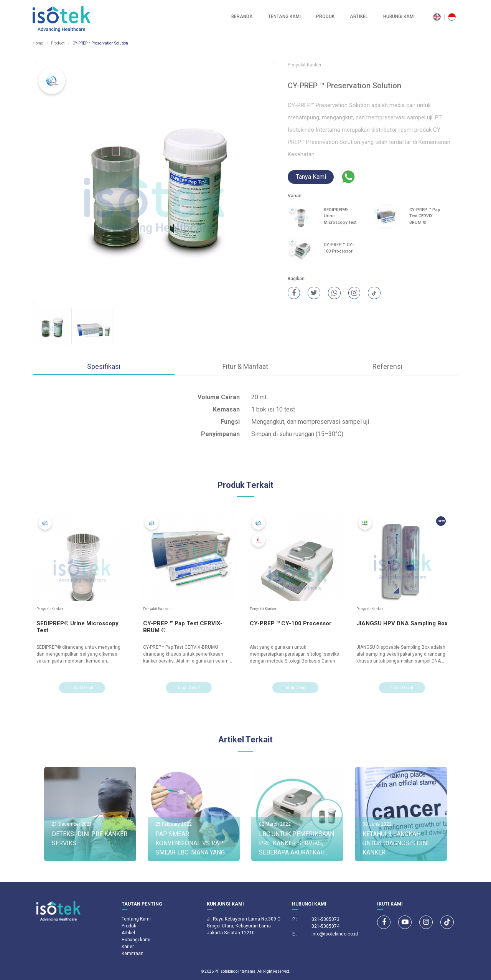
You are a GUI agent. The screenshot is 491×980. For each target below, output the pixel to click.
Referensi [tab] (387, 366)
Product (58, 43)
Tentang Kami (284, 17)
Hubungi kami (399, 17)
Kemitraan (133, 954)
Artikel (359, 17)
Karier (128, 947)
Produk (325, 17)
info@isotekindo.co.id (335, 934)
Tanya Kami (311, 177)
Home (38, 43)
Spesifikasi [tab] (104, 366)
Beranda (242, 17)
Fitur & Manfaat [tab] (245, 366)
